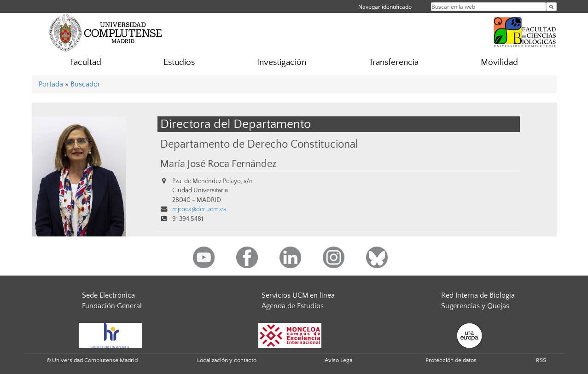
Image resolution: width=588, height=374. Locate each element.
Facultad (86, 62)
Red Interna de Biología (478, 295)
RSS (541, 360)
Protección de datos (451, 360)
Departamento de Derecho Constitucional (259, 144)
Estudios (179, 62)
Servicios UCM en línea (298, 295)
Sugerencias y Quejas (475, 306)
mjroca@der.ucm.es (199, 209)
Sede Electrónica (108, 295)
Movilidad (499, 62)
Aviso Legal (339, 360)
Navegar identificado (385, 7)
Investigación (282, 62)
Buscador (85, 84)
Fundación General (112, 306)
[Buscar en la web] (551, 7)
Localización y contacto (227, 360)
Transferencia (394, 62)
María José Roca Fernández (218, 164)
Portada (51, 84)
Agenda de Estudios (293, 306)
